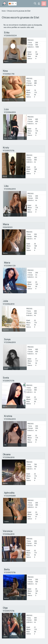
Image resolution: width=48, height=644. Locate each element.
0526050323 (8, 227)
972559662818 (10, 112)
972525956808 (10, 496)
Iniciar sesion (39, 4)
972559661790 (9, 74)
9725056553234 (10, 36)
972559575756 (9, 151)
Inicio (4, 11)
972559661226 (10, 266)
